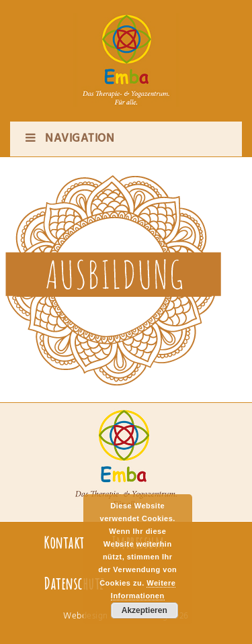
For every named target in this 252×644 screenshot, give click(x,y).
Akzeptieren (144, 610)
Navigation (69, 139)
